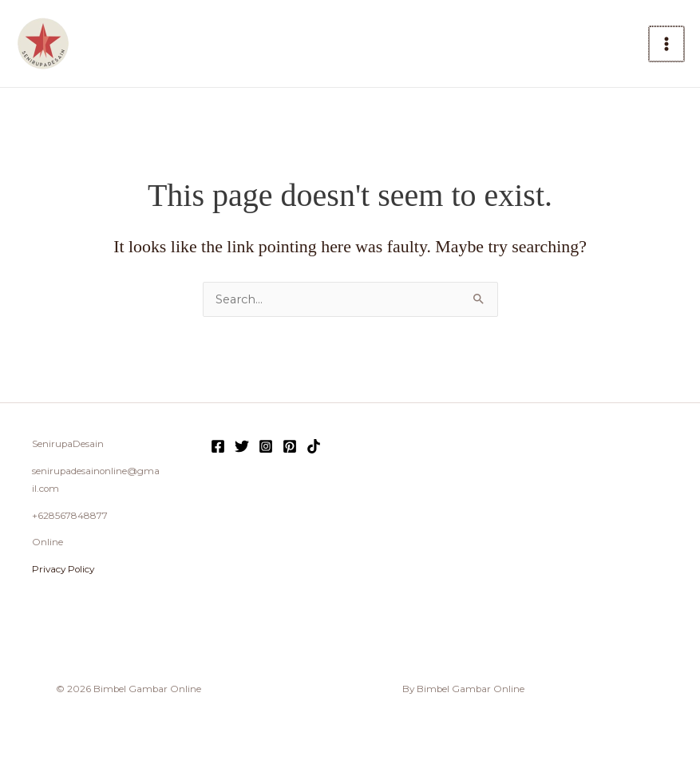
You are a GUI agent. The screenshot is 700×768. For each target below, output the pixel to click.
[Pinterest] (290, 446)
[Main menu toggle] (666, 44)
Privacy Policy (63, 569)
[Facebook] (218, 446)
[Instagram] (266, 446)
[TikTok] (314, 446)
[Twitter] (242, 446)
